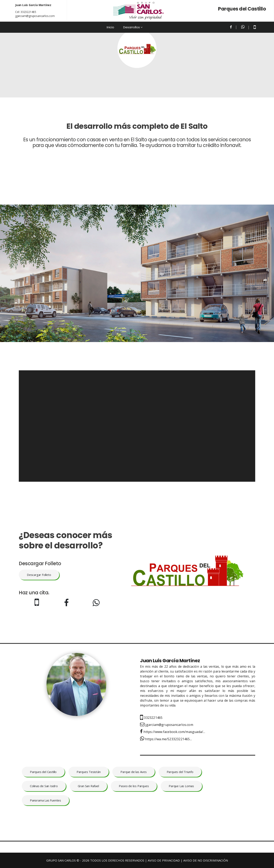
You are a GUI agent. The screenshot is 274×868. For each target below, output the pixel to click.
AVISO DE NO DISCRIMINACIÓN (206, 860)
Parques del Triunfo (180, 772)
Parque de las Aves (133, 772)
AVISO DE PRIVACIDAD (164, 860)
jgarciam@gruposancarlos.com (35, 16)
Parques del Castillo (43, 772)
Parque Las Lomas (181, 786)
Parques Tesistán (89, 772)
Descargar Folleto (39, 575)
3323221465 (28, 12)
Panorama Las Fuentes (45, 800)
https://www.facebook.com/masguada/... (173, 732)
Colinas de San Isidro (44, 786)
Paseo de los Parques (134, 786)
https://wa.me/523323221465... (166, 739)
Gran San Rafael (88, 786)
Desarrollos (132, 27)
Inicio (110, 27)
